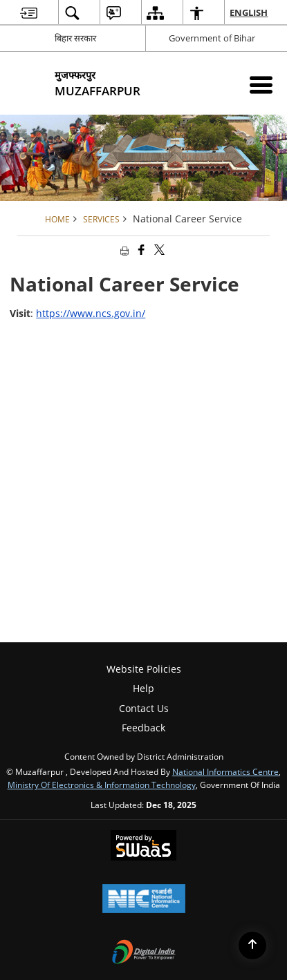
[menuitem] (29, 13)
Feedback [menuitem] (143, 728)
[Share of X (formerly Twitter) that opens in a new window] (158, 250)
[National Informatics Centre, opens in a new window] (144, 900)
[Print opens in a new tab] (123, 250)
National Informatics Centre (225, 771)
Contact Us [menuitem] (144, 708)
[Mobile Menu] (261, 85)
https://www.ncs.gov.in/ (91, 313)
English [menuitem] (249, 12)
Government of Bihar (212, 38)
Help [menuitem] (143, 688)
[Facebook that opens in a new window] (140, 250)
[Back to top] (252, 945)
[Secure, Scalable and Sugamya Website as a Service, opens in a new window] (143, 847)
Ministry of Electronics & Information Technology (102, 785)
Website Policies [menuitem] (144, 669)
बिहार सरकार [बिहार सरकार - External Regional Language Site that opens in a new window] (75, 38)
